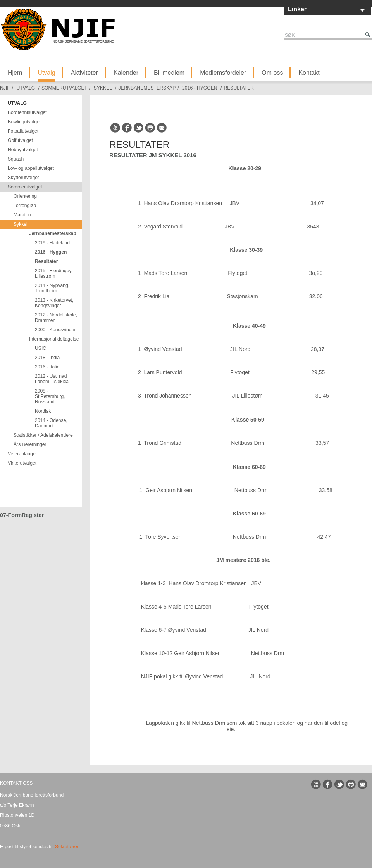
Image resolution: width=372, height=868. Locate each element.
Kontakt (309, 73)
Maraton (22, 215)
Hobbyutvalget (23, 150)
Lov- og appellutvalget (31, 168)
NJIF (5, 88)
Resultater (239, 88)
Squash (16, 159)
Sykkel (103, 88)
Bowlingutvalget (24, 122)
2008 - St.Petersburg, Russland (50, 396)
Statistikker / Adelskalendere (43, 435)
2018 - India (47, 358)
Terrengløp (25, 206)
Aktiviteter (84, 73)
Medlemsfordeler (223, 73)
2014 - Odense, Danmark (51, 423)
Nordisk (43, 411)
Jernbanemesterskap (147, 88)
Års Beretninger (30, 444)
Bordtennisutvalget (27, 112)
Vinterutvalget (22, 463)
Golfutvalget (20, 140)
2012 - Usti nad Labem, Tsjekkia (52, 379)
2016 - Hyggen (200, 88)
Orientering (25, 196)
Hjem (15, 73)
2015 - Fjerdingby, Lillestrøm (54, 273)
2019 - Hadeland (52, 243)
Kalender (126, 73)
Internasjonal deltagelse (54, 339)
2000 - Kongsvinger (55, 330)
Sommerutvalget (64, 88)
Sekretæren (67, 847)
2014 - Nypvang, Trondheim (52, 288)
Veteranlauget (22, 454)
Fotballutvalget (23, 131)
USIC (40, 348)
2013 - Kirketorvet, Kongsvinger (54, 303)
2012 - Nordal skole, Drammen (56, 318)
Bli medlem (169, 73)
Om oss (272, 73)
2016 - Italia (47, 367)
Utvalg (46, 73)
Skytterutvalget (23, 178)
